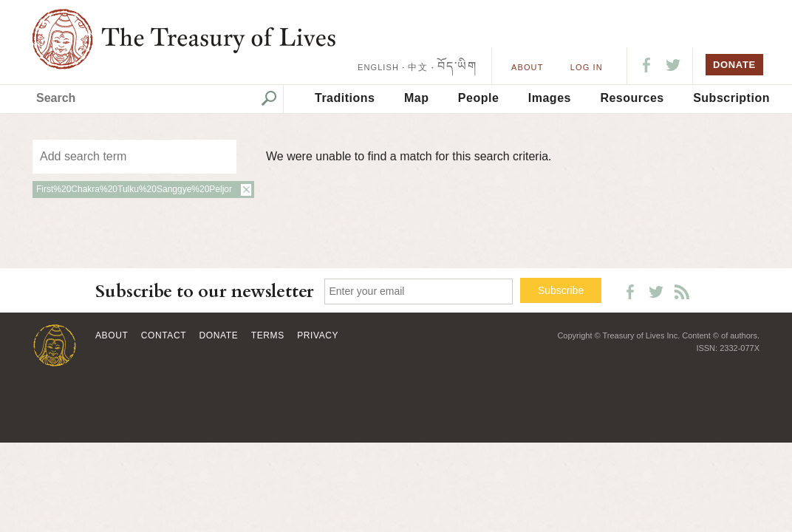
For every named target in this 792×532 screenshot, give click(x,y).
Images (550, 98)
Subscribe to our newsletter (205, 291)
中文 (417, 67)
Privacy (318, 335)
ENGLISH (378, 67)
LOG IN (587, 67)
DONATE (734, 65)
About (527, 67)
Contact (164, 335)
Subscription (731, 98)
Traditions (345, 98)
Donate (219, 335)
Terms (268, 335)
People (478, 98)
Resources (632, 98)
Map (417, 98)
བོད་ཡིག (457, 66)
